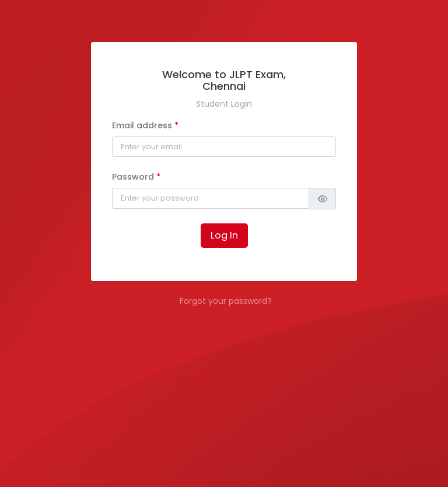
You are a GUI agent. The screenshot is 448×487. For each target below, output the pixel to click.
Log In (224, 235)
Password (136, 177)
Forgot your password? (226, 301)
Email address (145, 125)
